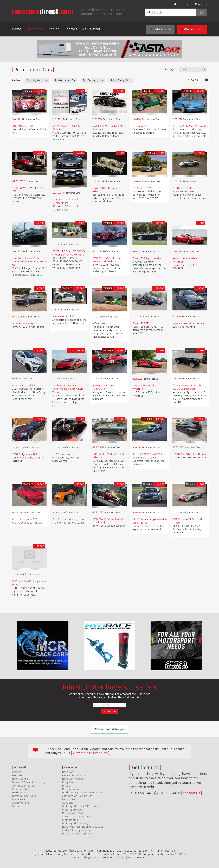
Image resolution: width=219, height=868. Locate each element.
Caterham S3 (140, 126)
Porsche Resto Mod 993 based (189, 126)
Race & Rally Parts (74, 775)
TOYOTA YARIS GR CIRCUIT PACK (189, 454)
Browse (17, 772)
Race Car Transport (74, 779)
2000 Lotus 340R (182, 188)
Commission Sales (23, 786)
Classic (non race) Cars (76, 816)
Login (187, 4)
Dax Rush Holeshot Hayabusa (69, 519)
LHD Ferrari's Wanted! (65, 454)
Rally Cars (68, 782)
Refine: (16, 80)
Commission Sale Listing (77, 796)
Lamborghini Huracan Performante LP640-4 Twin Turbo (68, 389)
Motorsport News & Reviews (80, 806)
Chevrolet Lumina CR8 (25, 519)
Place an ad (192, 29)
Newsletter (91, 29)
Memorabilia (70, 820)
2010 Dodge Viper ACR (25, 454)
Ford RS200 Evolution (65, 317)
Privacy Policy (21, 789)
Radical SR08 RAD (22, 126)
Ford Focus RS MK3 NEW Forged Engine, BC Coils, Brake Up (29, 261)
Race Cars (68, 772)
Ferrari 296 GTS (141, 323)
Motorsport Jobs (72, 810)
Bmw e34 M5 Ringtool (25, 324)
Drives (66, 786)
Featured (18, 775)
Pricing (54, 29)
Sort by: (169, 69)
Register (200, 4)
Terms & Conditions (24, 796)
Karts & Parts (70, 799)
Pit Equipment (71, 789)
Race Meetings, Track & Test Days (83, 827)
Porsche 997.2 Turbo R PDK (147, 454)
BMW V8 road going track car (189, 324)
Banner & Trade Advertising (29, 782)
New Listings (20, 779)
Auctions (68, 803)
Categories (35, 29)
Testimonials (20, 793)
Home (17, 29)
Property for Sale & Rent (77, 834)
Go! (202, 12)
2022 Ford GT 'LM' (142, 188)
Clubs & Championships (77, 830)
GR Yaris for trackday (24, 386)
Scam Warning (21, 803)
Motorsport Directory (75, 823)
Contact (71, 29)
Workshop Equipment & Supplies (82, 793)
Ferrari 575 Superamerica (147, 258)
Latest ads (160, 29)
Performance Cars (73, 813)
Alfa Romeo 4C (101, 324)
